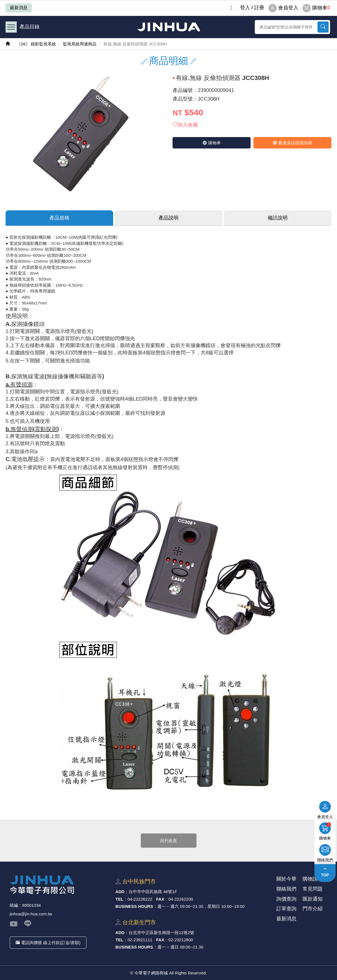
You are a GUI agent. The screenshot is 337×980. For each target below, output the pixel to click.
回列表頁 (169, 841)
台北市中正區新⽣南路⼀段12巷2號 (162, 933)
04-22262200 (181, 899)
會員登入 (283, 8)
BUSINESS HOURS (134, 906)
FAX (160, 899)
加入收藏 (185, 125)
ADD (120, 892)
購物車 (316, 8)
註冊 (259, 8)
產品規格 (59, 218)
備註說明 (278, 218)
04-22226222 (140, 899)
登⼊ (245, 8)
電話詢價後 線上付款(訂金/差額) (48, 943)
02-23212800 (181, 940)
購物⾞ (212, 143)
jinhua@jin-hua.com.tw (31, 914)
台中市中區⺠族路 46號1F (153, 892)
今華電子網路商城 (169, 27)
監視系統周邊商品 (80, 44)
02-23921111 (140, 940)
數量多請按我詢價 (292, 143)
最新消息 (19, 8)
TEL (119, 899)
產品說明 (168, 218)
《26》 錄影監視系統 (36, 44)
